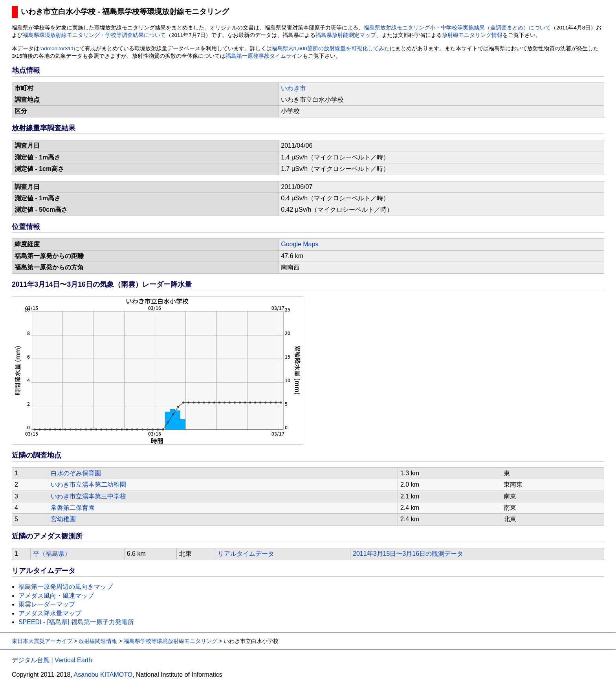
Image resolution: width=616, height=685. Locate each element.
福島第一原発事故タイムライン (264, 56)
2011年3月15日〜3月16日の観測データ (408, 554)
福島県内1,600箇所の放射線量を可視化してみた (331, 49)
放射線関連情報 (98, 641)
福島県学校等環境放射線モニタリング (170, 641)
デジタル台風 (31, 660)
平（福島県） (52, 554)
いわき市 (293, 88)
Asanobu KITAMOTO (103, 675)
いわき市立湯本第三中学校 (88, 496)
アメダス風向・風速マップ (56, 596)
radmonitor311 (57, 49)
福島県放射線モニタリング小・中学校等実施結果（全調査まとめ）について (457, 28)
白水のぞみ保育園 (76, 473)
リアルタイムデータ (246, 554)
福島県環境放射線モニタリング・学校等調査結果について (94, 35)
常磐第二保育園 (73, 508)
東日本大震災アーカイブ (42, 641)
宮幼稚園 (63, 519)
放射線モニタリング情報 (472, 35)
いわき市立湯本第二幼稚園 (88, 484)
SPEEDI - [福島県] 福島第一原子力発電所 (76, 622)
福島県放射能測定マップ (346, 35)
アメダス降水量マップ (50, 613)
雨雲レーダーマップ (47, 604)
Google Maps (300, 244)
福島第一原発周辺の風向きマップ (66, 587)
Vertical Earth (73, 660)
